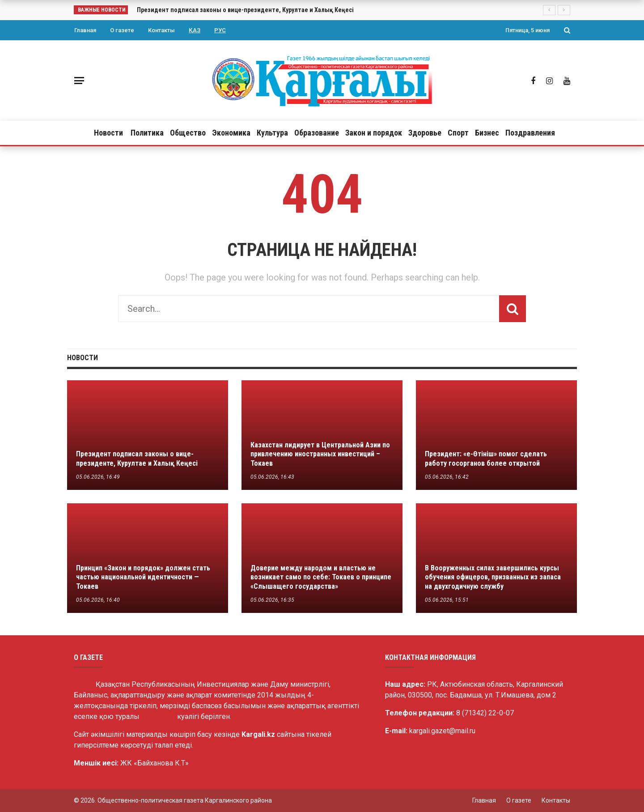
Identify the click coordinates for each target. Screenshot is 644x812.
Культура (272, 133)
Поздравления (530, 133)
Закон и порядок (374, 133)
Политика (147, 133)
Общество (188, 133)
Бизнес (487, 133)
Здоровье (425, 133)
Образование (317, 133)
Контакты (161, 30)
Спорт (458, 133)
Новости (108, 133)
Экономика (231, 133)
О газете (122, 30)
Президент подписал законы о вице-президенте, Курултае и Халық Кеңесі (245, 10)
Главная (85, 30)
